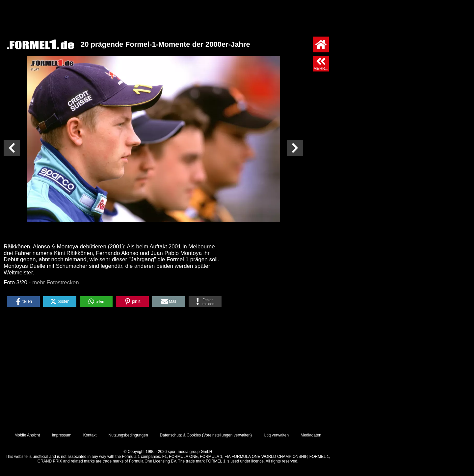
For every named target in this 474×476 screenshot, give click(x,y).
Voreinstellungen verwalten (227, 435)
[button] (23, 301)
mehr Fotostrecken (56, 282)
